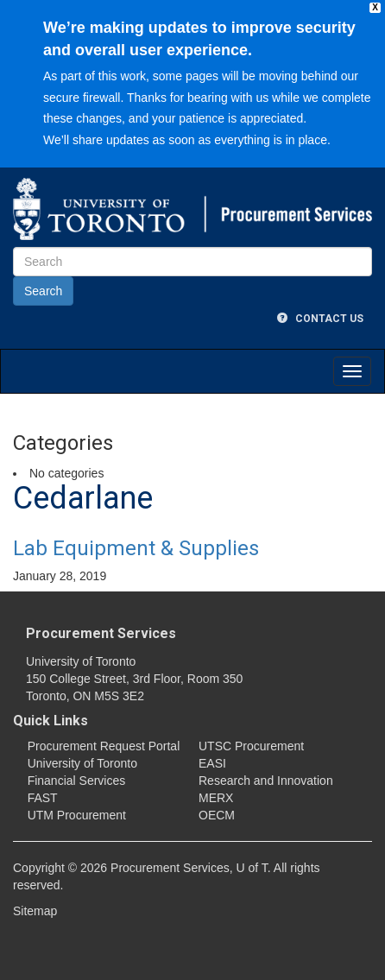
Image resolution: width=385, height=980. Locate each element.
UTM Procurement (77, 815)
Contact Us (320, 319)
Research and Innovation (266, 781)
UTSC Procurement (251, 746)
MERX (216, 798)
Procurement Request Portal (104, 746)
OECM (217, 815)
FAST (43, 798)
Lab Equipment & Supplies (136, 548)
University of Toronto (82, 763)
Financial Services (77, 781)
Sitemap (35, 911)
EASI (212, 763)
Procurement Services (101, 633)
